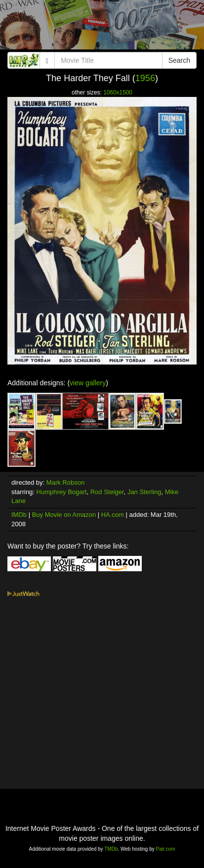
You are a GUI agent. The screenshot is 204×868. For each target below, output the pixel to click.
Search (179, 60)
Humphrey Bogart (62, 492)
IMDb (19, 515)
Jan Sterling (144, 492)
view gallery (88, 383)
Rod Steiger (107, 492)
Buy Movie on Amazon (64, 515)
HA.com (113, 515)
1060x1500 (118, 92)
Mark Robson (65, 482)
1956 (145, 78)
